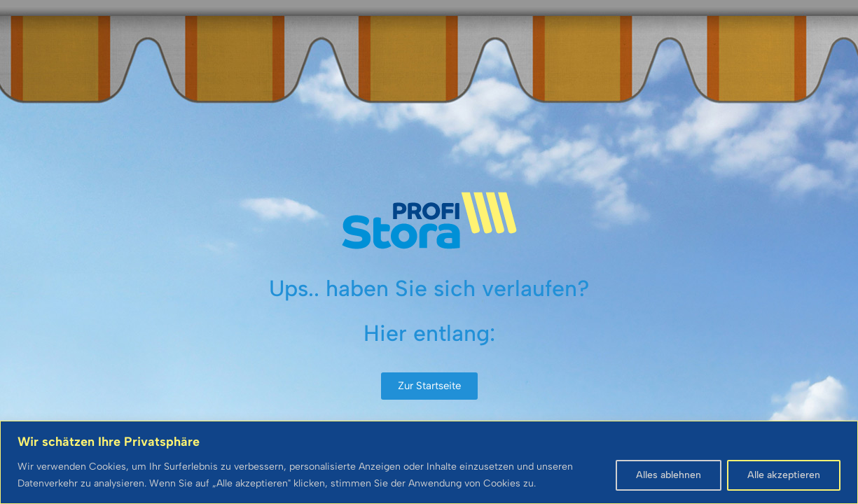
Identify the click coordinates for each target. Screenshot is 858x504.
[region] (429, 462)
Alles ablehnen (669, 475)
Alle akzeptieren (784, 475)
